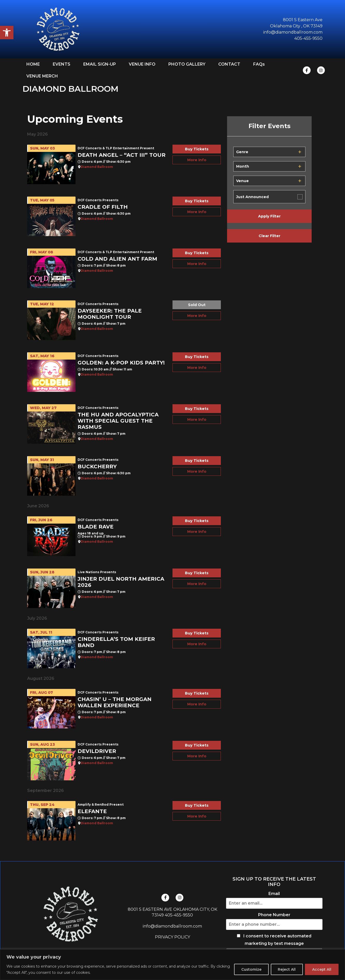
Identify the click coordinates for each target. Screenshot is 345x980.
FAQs (259, 64)
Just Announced (252, 197)
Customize (250, 969)
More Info (197, 160)
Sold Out (197, 305)
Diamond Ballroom (97, 167)
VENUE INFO (142, 64)
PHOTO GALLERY (187, 64)
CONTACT (229, 64)
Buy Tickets (197, 149)
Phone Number (274, 915)
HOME (33, 64)
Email (274, 894)
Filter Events (269, 126)
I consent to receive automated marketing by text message (274, 940)
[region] (172, 965)
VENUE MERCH (42, 76)
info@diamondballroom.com (172, 926)
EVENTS (62, 64)
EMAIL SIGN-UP (100, 64)
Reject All (286, 969)
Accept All (321, 969)
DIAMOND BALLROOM (70, 89)
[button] (7, 33)
